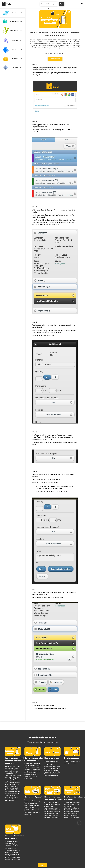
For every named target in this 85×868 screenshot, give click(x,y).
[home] (6, 4)
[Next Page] (42, 865)
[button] (82, 4)
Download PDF (55, 59)
